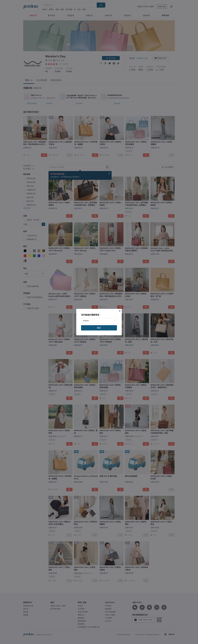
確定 (99, 328)
